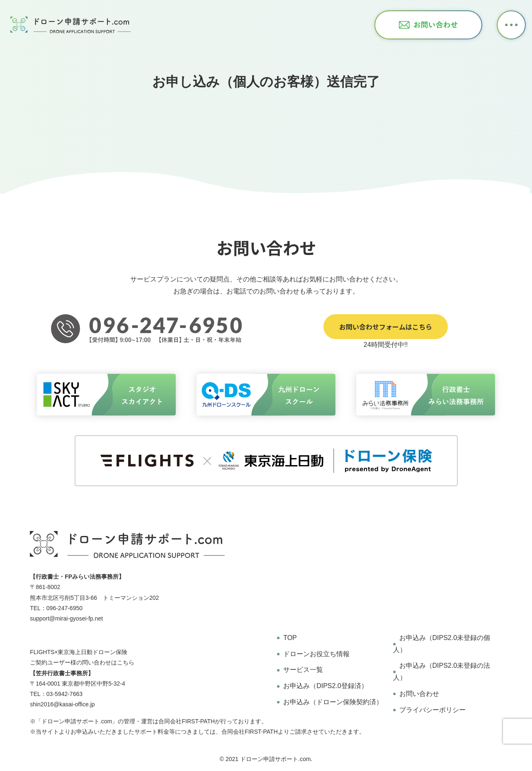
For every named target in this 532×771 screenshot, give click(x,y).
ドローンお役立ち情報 (316, 654)
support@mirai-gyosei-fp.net (66, 618)
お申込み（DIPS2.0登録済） (326, 686)
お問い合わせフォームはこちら (386, 327)
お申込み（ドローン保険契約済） (333, 702)
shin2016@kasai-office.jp (62, 704)
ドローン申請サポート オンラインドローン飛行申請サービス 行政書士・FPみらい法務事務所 (70, 25)
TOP (290, 638)
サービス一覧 (303, 670)
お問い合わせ (419, 694)
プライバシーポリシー (432, 710)
